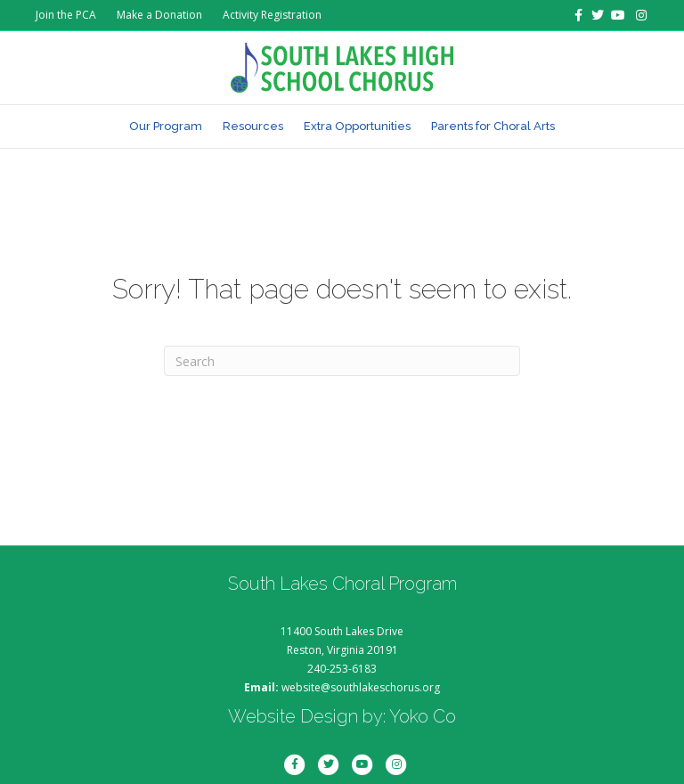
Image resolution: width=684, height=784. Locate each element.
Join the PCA (66, 15)
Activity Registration (272, 15)
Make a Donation (159, 15)
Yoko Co (423, 716)
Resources (253, 126)
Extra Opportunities (357, 126)
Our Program (166, 126)
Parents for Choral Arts (493, 126)
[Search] (342, 361)
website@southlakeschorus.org (361, 687)
